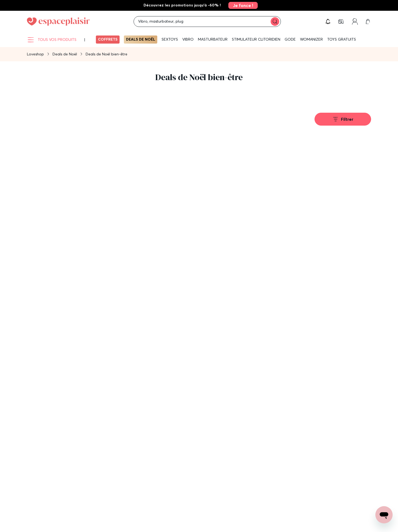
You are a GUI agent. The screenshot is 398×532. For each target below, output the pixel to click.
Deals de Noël (141, 39)
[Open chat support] (384, 515)
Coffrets (108, 39)
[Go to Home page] (58, 22)
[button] (328, 22)
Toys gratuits (342, 39)
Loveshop (35, 54)
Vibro (188, 39)
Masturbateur (213, 39)
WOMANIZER (311, 39)
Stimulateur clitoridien (256, 39)
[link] (241, 5)
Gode (290, 39)
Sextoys (170, 39)
